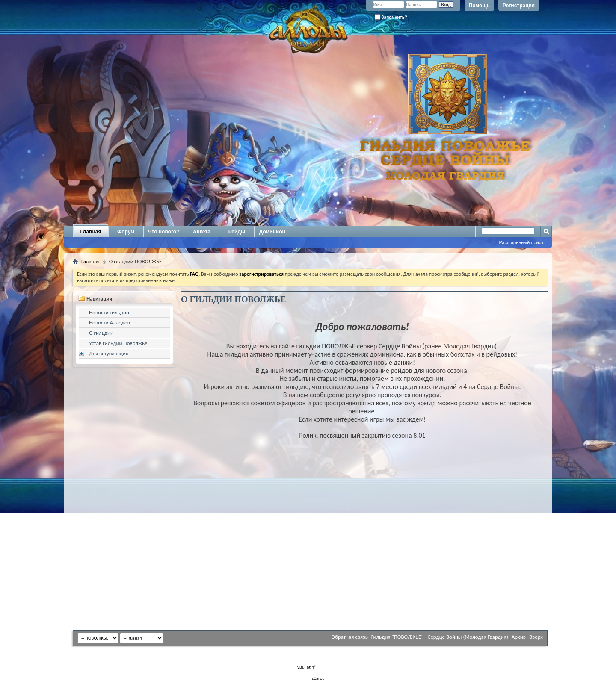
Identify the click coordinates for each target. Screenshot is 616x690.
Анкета (202, 232)
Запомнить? (391, 17)
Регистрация (519, 6)
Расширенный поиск (521, 242)
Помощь (479, 6)
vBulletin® (307, 667)
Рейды (237, 232)
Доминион (272, 232)
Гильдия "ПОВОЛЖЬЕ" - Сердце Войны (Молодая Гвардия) (440, 637)
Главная (91, 232)
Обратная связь (349, 637)
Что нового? (164, 232)
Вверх (536, 637)
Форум (126, 232)
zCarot (318, 678)
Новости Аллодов (110, 323)
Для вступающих (109, 353)
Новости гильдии (109, 312)
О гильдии (101, 333)
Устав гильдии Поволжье (118, 343)
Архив (519, 637)
